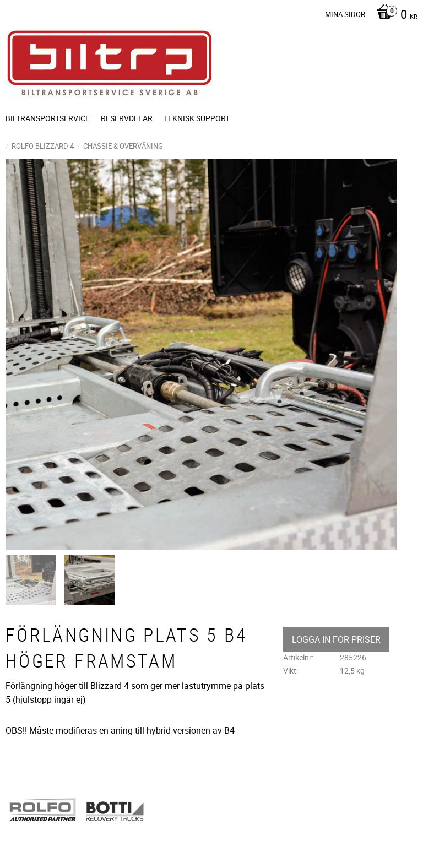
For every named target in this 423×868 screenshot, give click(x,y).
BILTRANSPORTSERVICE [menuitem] (48, 118)
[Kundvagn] (394, 15)
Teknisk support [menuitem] (197, 118)
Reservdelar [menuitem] (127, 118)
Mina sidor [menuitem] (345, 14)
